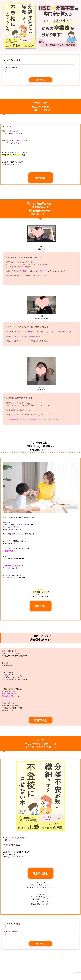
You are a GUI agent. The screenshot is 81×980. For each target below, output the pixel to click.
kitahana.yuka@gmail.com (41, 885)
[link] (41, 977)
